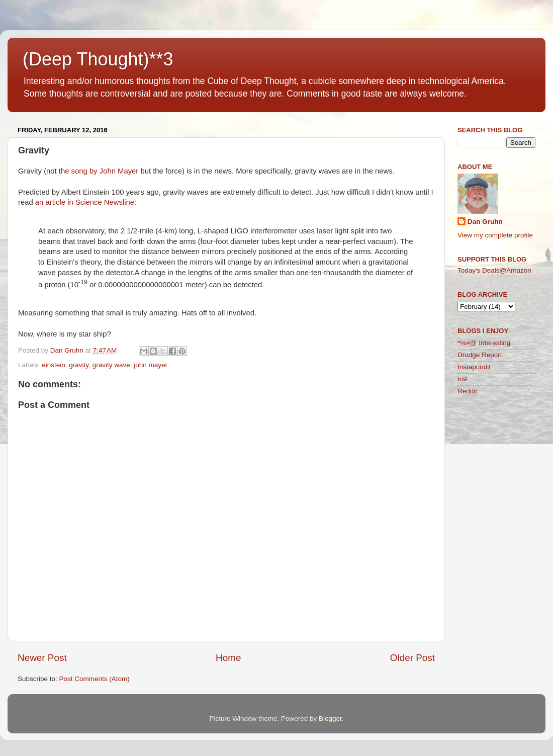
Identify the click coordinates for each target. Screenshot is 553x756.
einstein (54, 365)
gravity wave (111, 365)
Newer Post (42, 658)
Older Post (412, 658)
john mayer (151, 365)
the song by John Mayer (99, 171)
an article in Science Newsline (85, 202)
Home (228, 658)
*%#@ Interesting (484, 343)
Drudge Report (480, 355)
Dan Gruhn (485, 222)
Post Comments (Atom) (95, 679)
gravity (79, 365)
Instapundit (474, 367)
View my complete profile (495, 235)
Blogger (330, 719)
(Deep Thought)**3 (98, 59)
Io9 (462, 379)
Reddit (467, 391)
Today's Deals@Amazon (494, 270)
